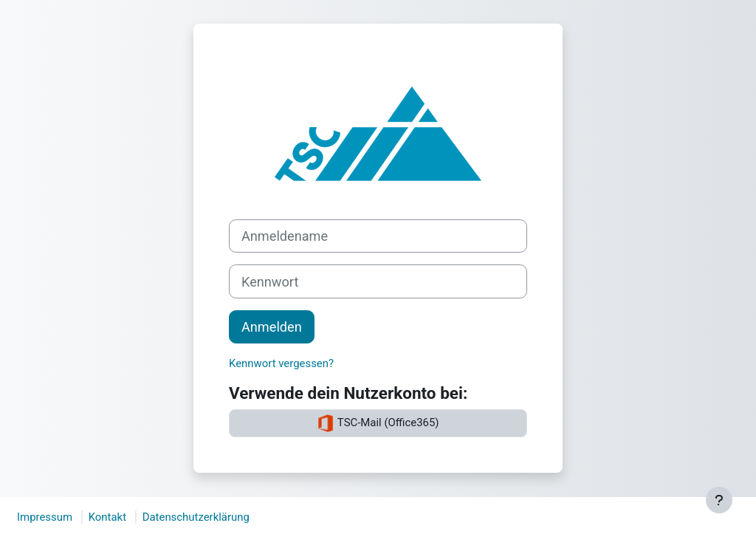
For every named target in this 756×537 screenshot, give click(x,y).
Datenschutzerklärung (196, 517)
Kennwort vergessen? (281, 363)
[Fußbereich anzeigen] (719, 500)
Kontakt (107, 517)
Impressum (45, 517)
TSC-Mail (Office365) (378, 423)
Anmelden (272, 327)
